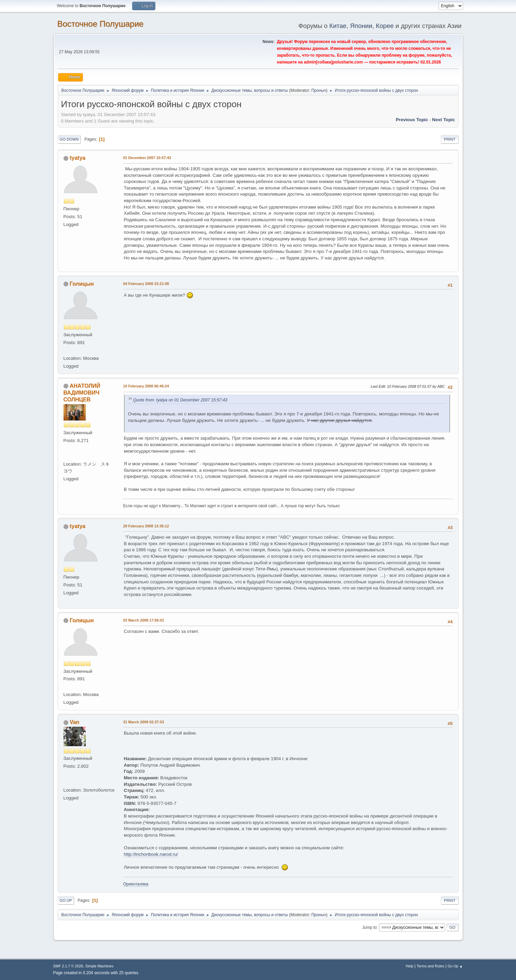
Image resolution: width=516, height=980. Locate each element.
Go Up (66, 900)
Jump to (370, 927)
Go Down (69, 139)
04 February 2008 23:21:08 (146, 284)
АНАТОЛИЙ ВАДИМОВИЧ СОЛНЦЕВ (82, 393)
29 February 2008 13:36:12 (146, 526)
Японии (361, 26)
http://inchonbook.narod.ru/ (151, 854)
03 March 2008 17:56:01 (144, 620)
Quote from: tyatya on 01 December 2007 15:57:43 (180, 400)
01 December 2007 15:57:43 (147, 158)
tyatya (78, 158)
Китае (338, 26)
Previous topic (412, 120)
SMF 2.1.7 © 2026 (68, 966)
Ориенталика (136, 884)
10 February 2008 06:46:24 (146, 386)
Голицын (82, 284)
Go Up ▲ (455, 966)
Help (409, 966)
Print (450, 139)
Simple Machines (99, 966)
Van (74, 722)
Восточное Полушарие (101, 24)
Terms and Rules (430, 966)
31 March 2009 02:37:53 (144, 722)
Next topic (443, 120)
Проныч (319, 90)
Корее (385, 26)
